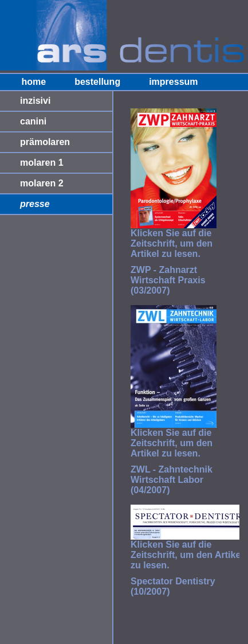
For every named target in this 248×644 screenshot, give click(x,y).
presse (35, 204)
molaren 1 (42, 163)
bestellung (97, 82)
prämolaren (45, 142)
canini (33, 121)
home (34, 82)
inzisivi (35, 101)
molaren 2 (42, 183)
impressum (173, 82)
